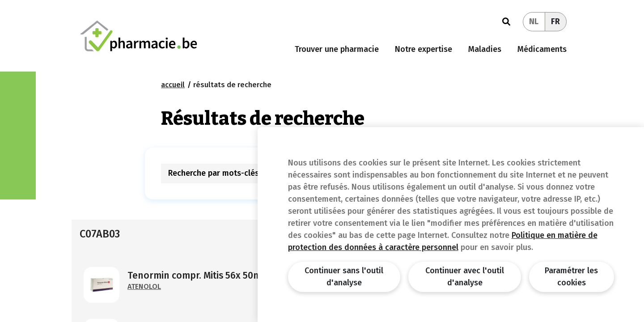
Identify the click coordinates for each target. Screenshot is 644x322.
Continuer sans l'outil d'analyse (344, 277)
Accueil (173, 85)
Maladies (485, 49)
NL (534, 21)
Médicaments (542, 49)
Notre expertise (424, 49)
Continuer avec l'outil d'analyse (465, 277)
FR (555, 21)
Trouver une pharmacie (337, 49)
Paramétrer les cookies (571, 277)
